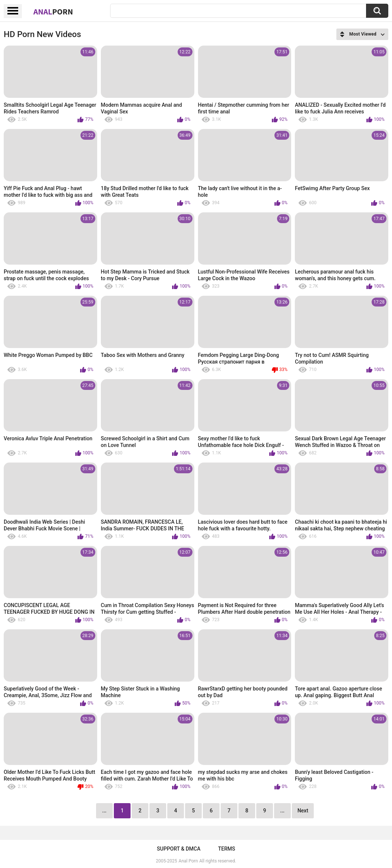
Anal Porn (188, 861)
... (283, 811)
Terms (227, 849)
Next (303, 811)
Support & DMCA (179, 849)
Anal (53, 11)
